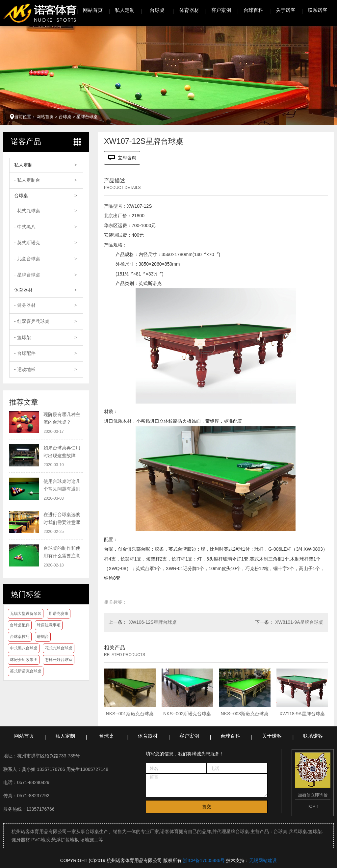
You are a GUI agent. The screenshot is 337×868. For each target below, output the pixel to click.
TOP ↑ (313, 806)
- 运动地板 (25, 369)
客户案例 (221, 10)
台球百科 (253, 10)
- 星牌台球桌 (27, 275)
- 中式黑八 (25, 227)
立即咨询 (122, 158)
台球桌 (157, 10)
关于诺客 (286, 10)
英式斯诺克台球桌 (26, 671)
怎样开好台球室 (59, 660)
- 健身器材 (25, 305)
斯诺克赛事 (59, 614)
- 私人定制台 (27, 180)
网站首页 (93, 10)
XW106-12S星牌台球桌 (153, 622)
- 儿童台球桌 (27, 259)
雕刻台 (43, 637)
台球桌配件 (20, 625)
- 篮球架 (23, 337)
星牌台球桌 (87, 117)
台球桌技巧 (20, 637)
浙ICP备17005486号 (204, 860)
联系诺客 (318, 10)
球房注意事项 (49, 625)
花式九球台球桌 (59, 648)
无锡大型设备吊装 (26, 614)
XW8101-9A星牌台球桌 (299, 622)
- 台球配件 (25, 353)
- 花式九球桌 (27, 211)
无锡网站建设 (263, 860)
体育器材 (189, 10)
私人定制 (125, 10)
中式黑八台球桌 (24, 648)
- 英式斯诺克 (27, 243)
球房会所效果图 (24, 660)
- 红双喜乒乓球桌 (32, 321)
